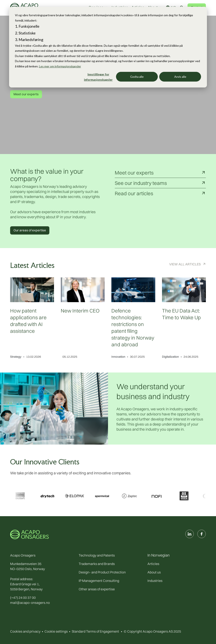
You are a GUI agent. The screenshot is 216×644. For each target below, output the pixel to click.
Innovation (118, 357)
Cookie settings (56, 631)
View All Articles (185, 264)
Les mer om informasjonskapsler (60, 66)
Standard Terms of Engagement (95, 631)
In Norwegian (159, 555)
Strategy (16, 357)
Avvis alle (180, 77)
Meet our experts (26, 94)
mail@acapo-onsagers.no (30, 603)
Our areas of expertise (30, 230)
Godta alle (137, 77)
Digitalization (170, 357)
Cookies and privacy (25, 631)
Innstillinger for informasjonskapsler (98, 77)
